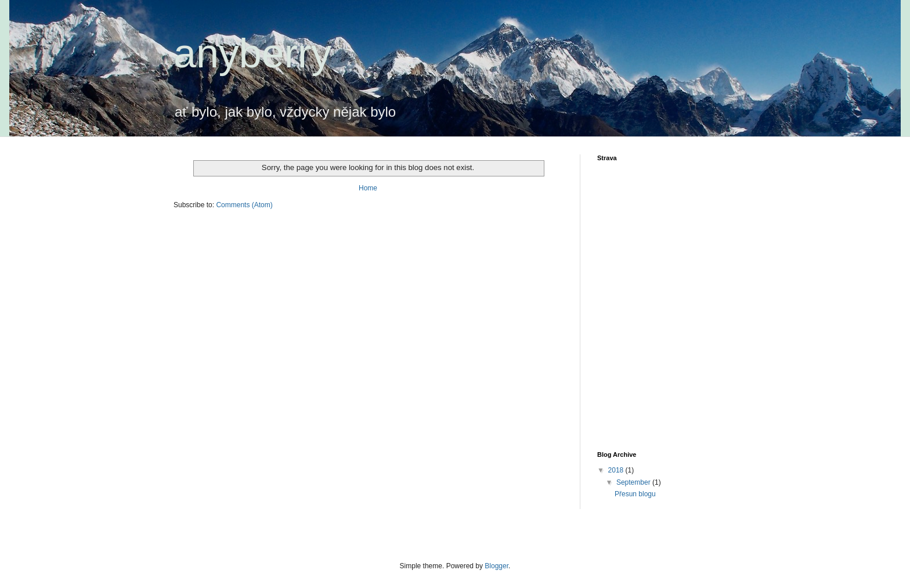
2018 (617, 470)
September (634, 482)
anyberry (252, 53)
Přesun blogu (635, 494)
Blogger (496, 566)
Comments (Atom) (244, 205)
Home (368, 188)
